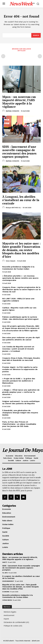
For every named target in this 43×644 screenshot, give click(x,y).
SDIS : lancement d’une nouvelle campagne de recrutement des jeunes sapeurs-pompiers (19, 152)
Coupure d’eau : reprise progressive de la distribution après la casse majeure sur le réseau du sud (21, 289)
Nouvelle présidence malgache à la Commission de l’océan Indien (18, 268)
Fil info (5, 573)
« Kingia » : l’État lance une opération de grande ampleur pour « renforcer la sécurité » (21, 392)
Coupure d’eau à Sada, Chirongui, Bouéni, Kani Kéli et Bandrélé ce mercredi (21, 359)
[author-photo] (4, 111)
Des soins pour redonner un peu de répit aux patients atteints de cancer (21, 339)
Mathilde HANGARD (12, 111)
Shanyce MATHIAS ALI (13, 208)
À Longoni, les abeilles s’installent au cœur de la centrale (21, 200)
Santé (5, 562)
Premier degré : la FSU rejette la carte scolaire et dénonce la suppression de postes (20, 369)
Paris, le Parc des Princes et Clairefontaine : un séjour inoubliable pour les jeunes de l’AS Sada (19, 424)
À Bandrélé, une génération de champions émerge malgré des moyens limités (20, 413)
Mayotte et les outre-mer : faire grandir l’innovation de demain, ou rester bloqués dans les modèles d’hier (21, 250)
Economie (6, 592)
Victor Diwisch (11, 261)
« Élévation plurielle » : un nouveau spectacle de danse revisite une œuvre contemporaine (20, 278)
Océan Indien (7, 600)
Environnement (8, 581)
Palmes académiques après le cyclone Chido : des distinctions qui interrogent (20, 318)
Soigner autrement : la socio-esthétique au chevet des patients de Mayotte (21, 402)
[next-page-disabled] (40, 56)
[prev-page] (3, 56)
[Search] (36, 35)
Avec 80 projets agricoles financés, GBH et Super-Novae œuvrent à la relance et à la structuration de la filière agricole (21, 328)
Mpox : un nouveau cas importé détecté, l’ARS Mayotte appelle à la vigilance (19, 102)
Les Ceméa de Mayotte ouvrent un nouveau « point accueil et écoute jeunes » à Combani (18, 349)
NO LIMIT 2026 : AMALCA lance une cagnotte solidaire (18, 300)
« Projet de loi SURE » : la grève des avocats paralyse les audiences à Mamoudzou (19, 381)
